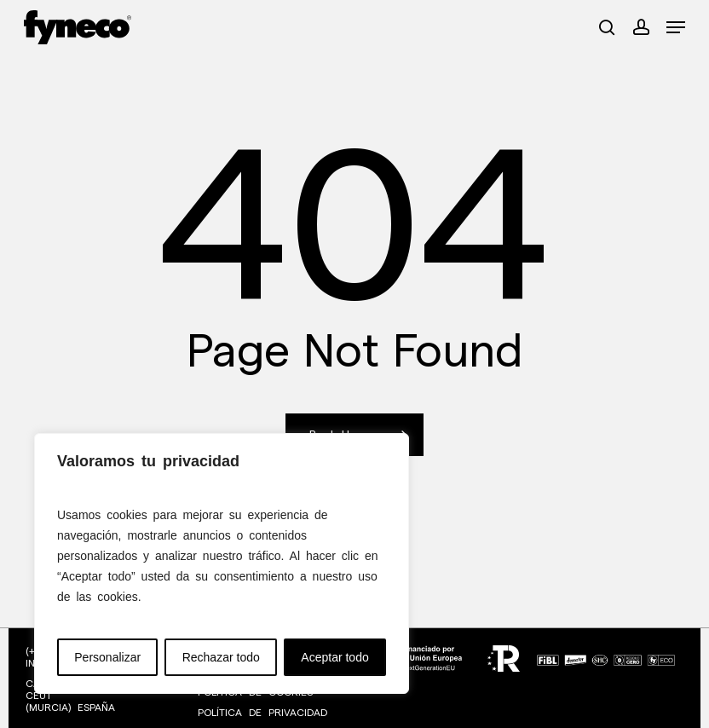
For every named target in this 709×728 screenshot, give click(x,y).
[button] (676, 27)
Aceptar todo (334, 657)
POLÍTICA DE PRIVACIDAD (262, 712)
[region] (222, 563)
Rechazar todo (221, 657)
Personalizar (107, 657)
